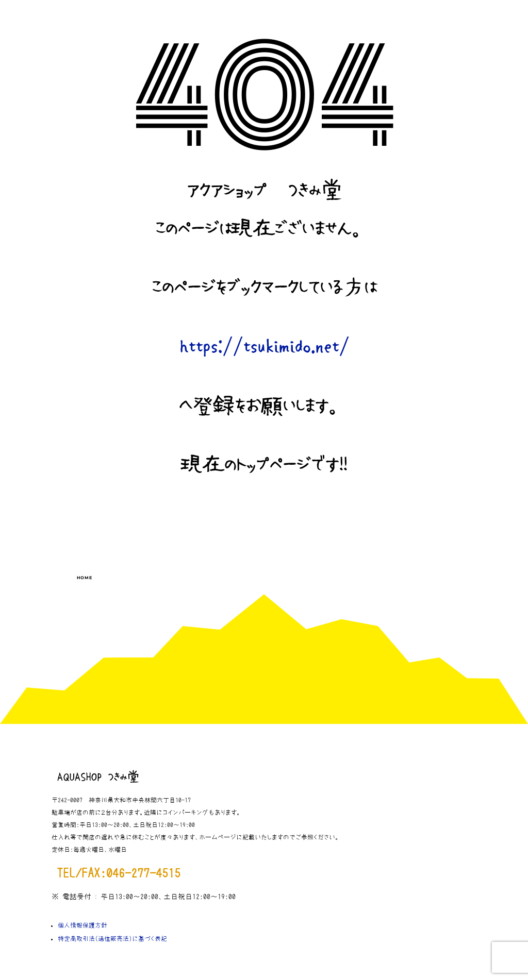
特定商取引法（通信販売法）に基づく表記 (112, 939)
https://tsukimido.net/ (264, 347)
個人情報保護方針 (82, 925)
